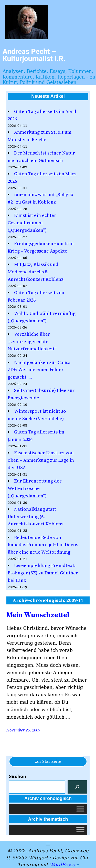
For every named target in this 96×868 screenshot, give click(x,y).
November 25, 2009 (23, 730)
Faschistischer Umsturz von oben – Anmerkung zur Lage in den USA (41, 460)
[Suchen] (77, 787)
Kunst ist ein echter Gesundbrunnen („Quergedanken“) (32, 223)
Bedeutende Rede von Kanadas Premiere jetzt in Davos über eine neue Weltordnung (43, 545)
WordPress (64, 865)
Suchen (18, 776)
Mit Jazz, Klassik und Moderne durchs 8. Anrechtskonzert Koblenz (36, 272)
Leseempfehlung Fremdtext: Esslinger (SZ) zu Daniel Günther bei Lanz (43, 573)
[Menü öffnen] (48, 844)
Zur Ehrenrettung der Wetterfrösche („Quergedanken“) (35, 488)
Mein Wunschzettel (38, 615)
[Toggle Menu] (80, 809)
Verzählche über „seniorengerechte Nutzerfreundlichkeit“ (32, 341)
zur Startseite (48, 761)
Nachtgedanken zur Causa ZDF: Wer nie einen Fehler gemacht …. (39, 370)
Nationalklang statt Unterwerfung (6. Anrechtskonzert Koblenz (36, 517)
